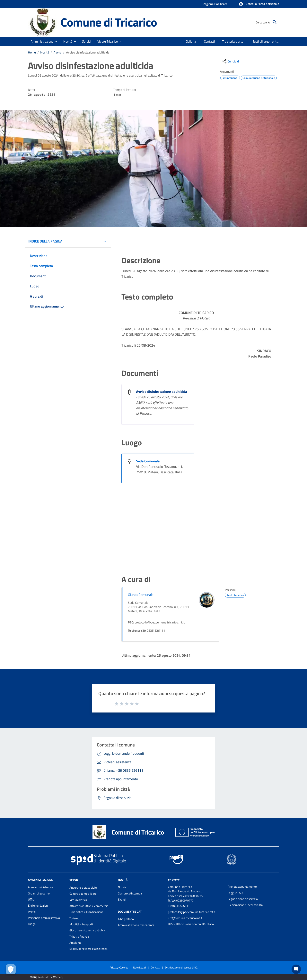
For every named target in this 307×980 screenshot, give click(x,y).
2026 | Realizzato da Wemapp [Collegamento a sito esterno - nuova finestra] (46, 977)
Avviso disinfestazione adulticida (88, 52)
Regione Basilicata (215, 4)
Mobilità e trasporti (81, 924)
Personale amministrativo (44, 918)
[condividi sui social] (230, 61)
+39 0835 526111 (179, 906)
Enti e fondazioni (38, 906)
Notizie (122, 887)
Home (32, 52)
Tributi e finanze (79, 937)
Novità (45, 52)
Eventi (122, 899)
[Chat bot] (296, 969)
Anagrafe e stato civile (83, 888)
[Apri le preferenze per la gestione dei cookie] (11, 969)
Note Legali (140, 967)
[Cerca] (275, 22)
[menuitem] (191, 41)
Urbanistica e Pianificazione (86, 912)
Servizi (74, 880)
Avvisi (58, 52)
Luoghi (32, 924)
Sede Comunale (148, 461)
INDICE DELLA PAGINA (45, 241)
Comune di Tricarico (109, 22)
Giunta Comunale (141, 595)
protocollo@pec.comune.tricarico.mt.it (192, 912)
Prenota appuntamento (242, 887)
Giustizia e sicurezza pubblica (87, 930)
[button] (259, 4)
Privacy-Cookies (119, 967)
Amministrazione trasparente (136, 925)
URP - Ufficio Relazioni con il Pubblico (191, 924)
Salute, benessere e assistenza (88, 949)
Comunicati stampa (130, 893)
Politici (32, 912)
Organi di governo (39, 893)
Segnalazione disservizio (243, 899)
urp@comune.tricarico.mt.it (185, 918)
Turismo (74, 918)
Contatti (174, 880)
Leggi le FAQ (235, 893)
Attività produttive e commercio (89, 906)
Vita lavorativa (78, 900)
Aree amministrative (41, 887)
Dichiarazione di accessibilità (245, 905)
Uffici (31, 899)
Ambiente (75, 943)
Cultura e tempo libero (83, 894)
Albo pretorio (126, 919)
